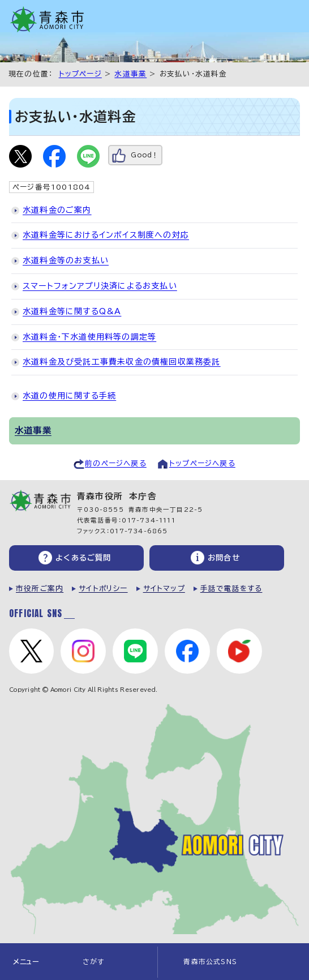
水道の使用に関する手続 (69, 396)
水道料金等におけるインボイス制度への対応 (106, 235)
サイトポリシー (103, 589)
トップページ (80, 74)
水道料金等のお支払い (66, 260)
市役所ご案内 (40, 589)
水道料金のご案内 (57, 210)
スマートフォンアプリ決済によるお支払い (100, 286)
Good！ (145, 155)
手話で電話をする (231, 589)
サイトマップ (164, 589)
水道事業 (130, 74)
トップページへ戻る (202, 463)
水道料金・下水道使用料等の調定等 (89, 337)
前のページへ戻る (116, 463)
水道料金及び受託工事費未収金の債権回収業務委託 (122, 362)
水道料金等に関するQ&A (72, 311)
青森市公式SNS (210, 962)
